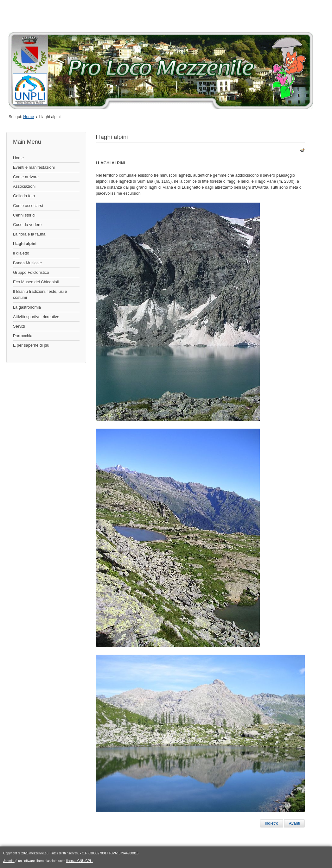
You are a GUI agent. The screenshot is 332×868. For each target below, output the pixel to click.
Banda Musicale (27, 263)
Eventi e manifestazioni (34, 167)
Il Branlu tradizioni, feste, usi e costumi (40, 294)
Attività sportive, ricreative (36, 317)
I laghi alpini (25, 244)
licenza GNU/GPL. (80, 861)
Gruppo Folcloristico (31, 272)
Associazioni (24, 186)
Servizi (19, 326)
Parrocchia (23, 336)
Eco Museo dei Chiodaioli (36, 282)
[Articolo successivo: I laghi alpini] (294, 823)
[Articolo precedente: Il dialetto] (272, 823)
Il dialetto (21, 253)
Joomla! (9, 861)
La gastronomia (27, 307)
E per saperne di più (31, 345)
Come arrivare (26, 177)
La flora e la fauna (29, 234)
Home (29, 117)
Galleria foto (24, 196)
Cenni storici (24, 215)
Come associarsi (28, 206)
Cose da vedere (27, 225)
